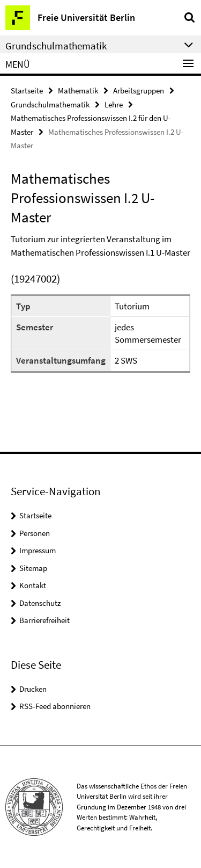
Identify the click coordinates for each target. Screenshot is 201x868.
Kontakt (33, 585)
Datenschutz (40, 603)
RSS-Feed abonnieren (55, 706)
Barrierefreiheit (44, 620)
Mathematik (78, 91)
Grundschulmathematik (50, 104)
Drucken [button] (33, 689)
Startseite (27, 91)
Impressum (38, 550)
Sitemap (33, 568)
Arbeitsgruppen (139, 91)
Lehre (114, 104)
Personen (35, 533)
